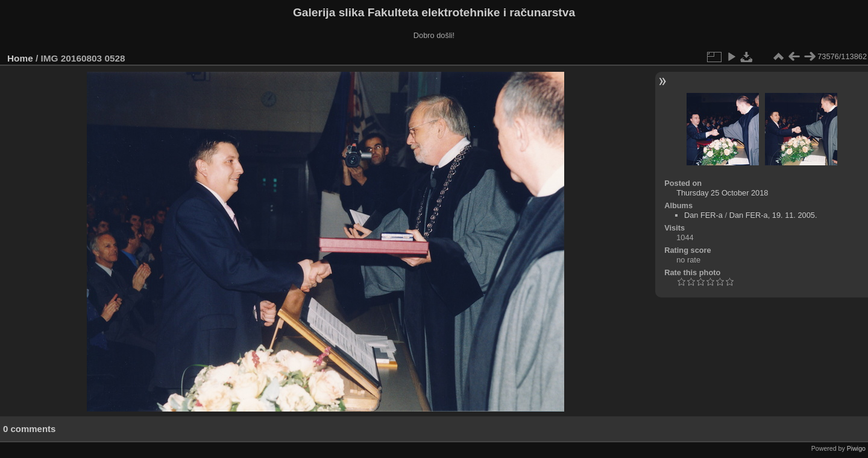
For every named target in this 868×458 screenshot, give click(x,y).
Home (20, 58)
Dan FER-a (703, 215)
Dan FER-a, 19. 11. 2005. (773, 215)
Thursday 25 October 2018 (722, 193)
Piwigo (856, 448)
